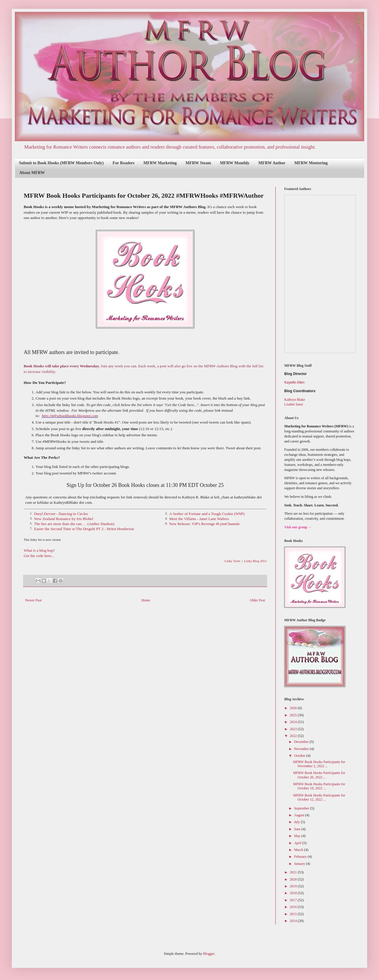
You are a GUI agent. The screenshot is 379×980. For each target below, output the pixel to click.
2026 (294, 708)
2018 (294, 893)
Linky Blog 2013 (255, 561)
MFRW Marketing (160, 163)
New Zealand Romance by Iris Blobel (64, 519)
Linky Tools (233, 561)
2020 (294, 879)
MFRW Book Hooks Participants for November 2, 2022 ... (319, 764)
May (298, 836)
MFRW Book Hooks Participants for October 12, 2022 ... (319, 797)
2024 (294, 722)
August (300, 815)
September (302, 808)
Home (146, 600)
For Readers (123, 163)
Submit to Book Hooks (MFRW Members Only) (61, 163)
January (300, 864)
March (299, 850)
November (302, 749)
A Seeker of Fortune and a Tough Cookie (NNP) (207, 514)
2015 (294, 914)
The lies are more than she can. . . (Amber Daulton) (74, 524)
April (298, 843)
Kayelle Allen (294, 382)
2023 (294, 729)
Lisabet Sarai (294, 404)
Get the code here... (39, 556)
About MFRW (32, 173)
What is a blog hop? (39, 550)
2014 (294, 921)
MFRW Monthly (235, 163)
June (298, 829)
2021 (294, 872)
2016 (294, 907)
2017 (294, 900)
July (297, 822)
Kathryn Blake (295, 400)
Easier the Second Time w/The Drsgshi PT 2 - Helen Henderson (84, 529)
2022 (294, 736)
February (301, 857)
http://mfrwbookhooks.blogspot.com (70, 416)
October (300, 756)
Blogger (209, 954)
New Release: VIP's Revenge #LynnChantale (205, 524)
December (302, 742)
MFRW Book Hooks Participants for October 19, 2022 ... (319, 786)
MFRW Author (272, 163)
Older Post (257, 600)
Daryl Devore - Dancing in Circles (61, 514)
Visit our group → (298, 527)
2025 (294, 715)
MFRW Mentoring (311, 163)
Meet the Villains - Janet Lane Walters (199, 519)
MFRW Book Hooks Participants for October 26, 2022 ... (319, 775)
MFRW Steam (198, 163)
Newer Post (33, 600)
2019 (294, 886)
